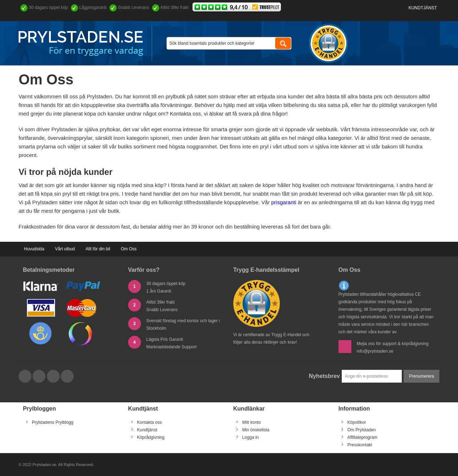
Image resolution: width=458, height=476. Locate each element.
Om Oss (129, 249)
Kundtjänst (423, 8)
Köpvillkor (357, 422)
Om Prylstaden (362, 430)
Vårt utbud (65, 249)
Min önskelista (256, 430)
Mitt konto (252, 422)
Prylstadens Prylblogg (53, 422)
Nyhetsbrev (324, 376)
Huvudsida (34, 249)
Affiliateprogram (362, 437)
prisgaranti (284, 202)
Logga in (250, 437)
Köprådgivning (151, 437)
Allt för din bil (98, 249)
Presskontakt (360, 445)
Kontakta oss (149, 422)
